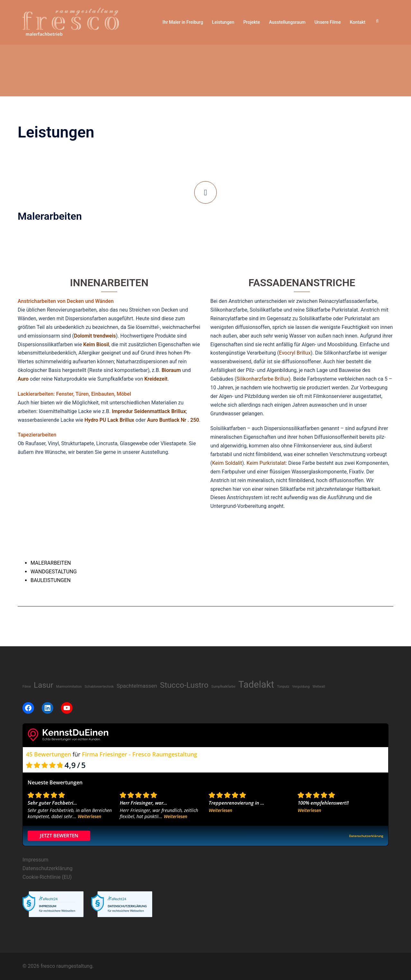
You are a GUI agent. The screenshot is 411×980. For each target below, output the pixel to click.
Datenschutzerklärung (48, 868)
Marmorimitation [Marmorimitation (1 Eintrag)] (69, 687)
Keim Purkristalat (266, 463)
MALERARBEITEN (51, 563)
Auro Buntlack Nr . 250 (173, 420)
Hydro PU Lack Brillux (109, 420)
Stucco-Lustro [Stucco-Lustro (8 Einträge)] (184, 685)
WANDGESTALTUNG (54, 572)
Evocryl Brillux (295, 353)
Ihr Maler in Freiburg (183, 22)
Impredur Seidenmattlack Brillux (149, 411)
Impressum (35, 860)
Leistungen (223, 22)
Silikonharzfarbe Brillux (262, 379)
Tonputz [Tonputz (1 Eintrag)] (283, 687)
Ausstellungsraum (287, 22)
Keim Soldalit (227, 463)
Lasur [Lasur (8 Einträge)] (44, 685)
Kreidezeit (156, 379)
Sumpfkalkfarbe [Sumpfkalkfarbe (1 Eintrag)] (223, 687)
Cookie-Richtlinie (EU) (47, 877)
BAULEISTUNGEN (51, 580)
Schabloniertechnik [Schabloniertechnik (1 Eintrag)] (99, 687)
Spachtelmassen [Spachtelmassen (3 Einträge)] (137, 686)
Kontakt (358, 22)
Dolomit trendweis (95, 336)
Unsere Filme (328, 22)
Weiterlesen (89, 816)
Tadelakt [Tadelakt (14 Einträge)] (256, 684)
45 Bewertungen (48, 754)
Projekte (252, 22)
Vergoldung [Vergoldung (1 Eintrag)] (301, 687)
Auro (23, 379)
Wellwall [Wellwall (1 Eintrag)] (319, 687)
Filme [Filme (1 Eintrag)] (27, 687)
